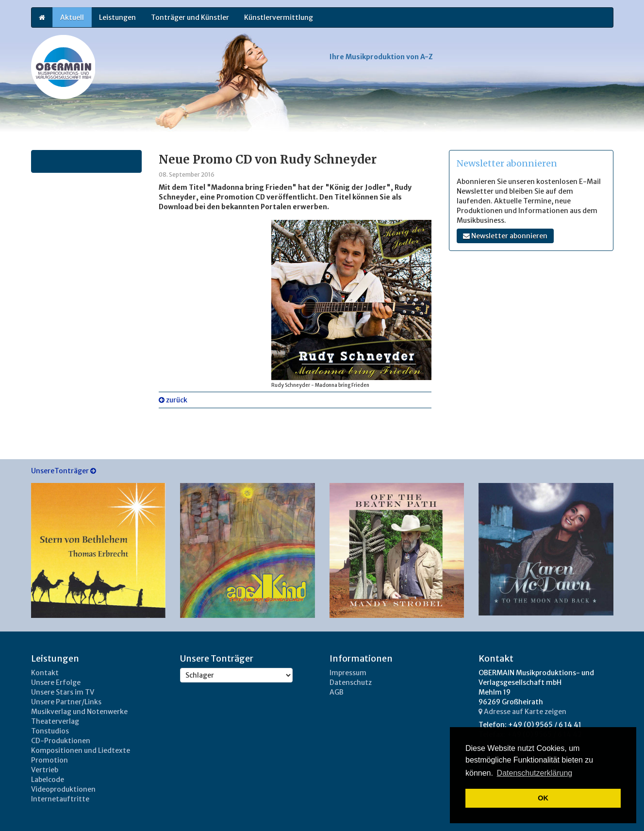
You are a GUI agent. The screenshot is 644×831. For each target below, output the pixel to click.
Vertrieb (45, 770)
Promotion (50, 760)
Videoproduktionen (63, 789)
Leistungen (117, 17)
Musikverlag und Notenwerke (79, 712)
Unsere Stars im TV (63, 692)
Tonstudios (50, 731)
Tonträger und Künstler (190, 17)
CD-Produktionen (61, 741)
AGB (337, 692)
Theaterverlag (55, 721)
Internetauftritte (60, 799)
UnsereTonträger (64, 471)
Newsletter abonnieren (505, 236)
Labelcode (48, 780)
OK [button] (543, 798)
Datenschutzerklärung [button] (535, 773)
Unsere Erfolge (56, 682)
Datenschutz (351, 682)
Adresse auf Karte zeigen (522, 712)
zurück (173, 400)
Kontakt (45, 673)
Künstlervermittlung (279, 17)
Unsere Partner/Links (66, 702)
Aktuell (72, 17)
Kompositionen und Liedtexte (81, 750)
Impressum (348, 673)
